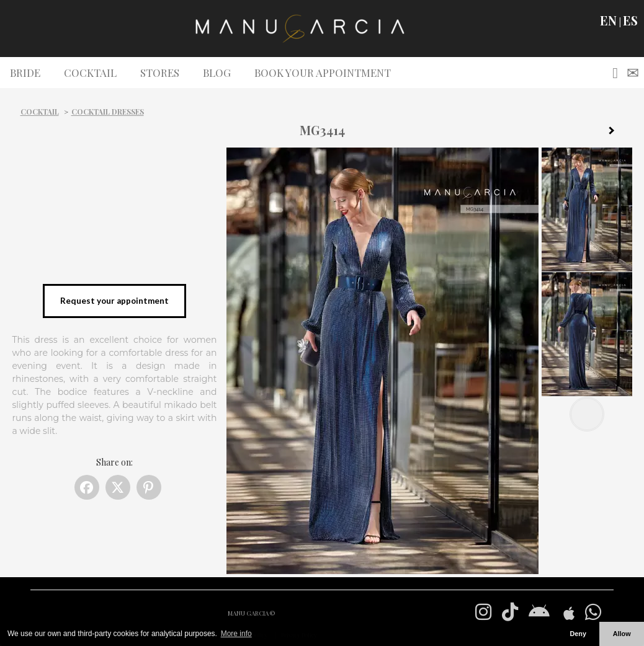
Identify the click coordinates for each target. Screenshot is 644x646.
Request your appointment (114, 301)
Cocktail (40, 112)
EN (608, 20)
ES (630, 20)
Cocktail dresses (108, 112)
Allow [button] (622, 634)
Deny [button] (578, 634)
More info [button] (236, 634)
